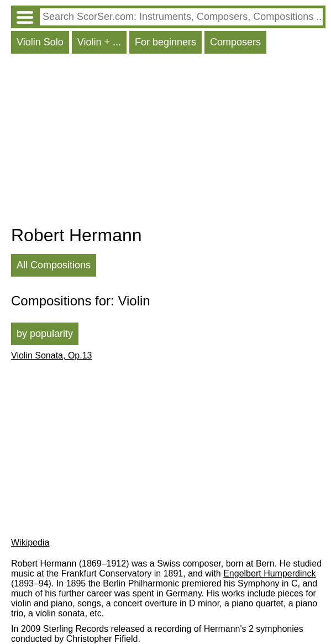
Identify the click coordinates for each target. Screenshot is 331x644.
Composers (235, 42)
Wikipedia (30, 542)
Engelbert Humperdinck (269, 573)
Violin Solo (40, 42)
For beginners (165, 42)
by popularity (45, 334)
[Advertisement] (168, 142)
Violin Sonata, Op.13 (51, 355)
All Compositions (54, 265)
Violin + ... (99, 42)
